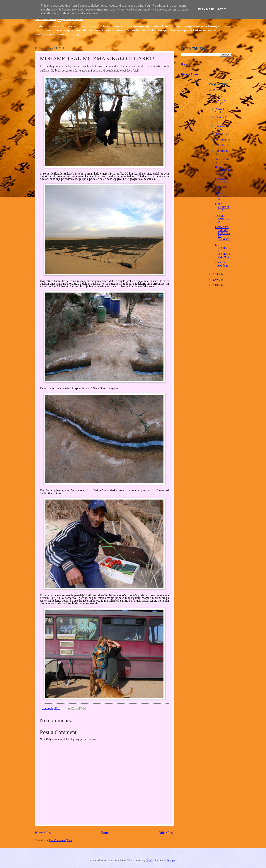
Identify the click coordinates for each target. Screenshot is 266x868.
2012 (215, 90)
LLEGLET (221, 187)
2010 (215, 274)
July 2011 (221, 134)
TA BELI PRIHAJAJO (222, 219)
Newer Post (43, 833)
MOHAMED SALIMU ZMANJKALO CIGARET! (222, 233)
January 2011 (222, 160)
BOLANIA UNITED (221, 180)
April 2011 (222, 146)
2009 (215, 280)
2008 (215, 285)
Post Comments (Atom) (61, 840)
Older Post (166, 833)
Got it (222, 9)
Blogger (171, 861)
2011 (215, 96)
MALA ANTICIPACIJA (222, 207)
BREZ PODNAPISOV (223, 170)
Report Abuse (190, 74)
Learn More (205, 9)
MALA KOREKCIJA (223, 196)
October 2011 (223, 118)
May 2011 (221, 140)
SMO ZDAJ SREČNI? (221, 264)
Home (105, 833)
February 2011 (223, 151)
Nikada (150, 861)
